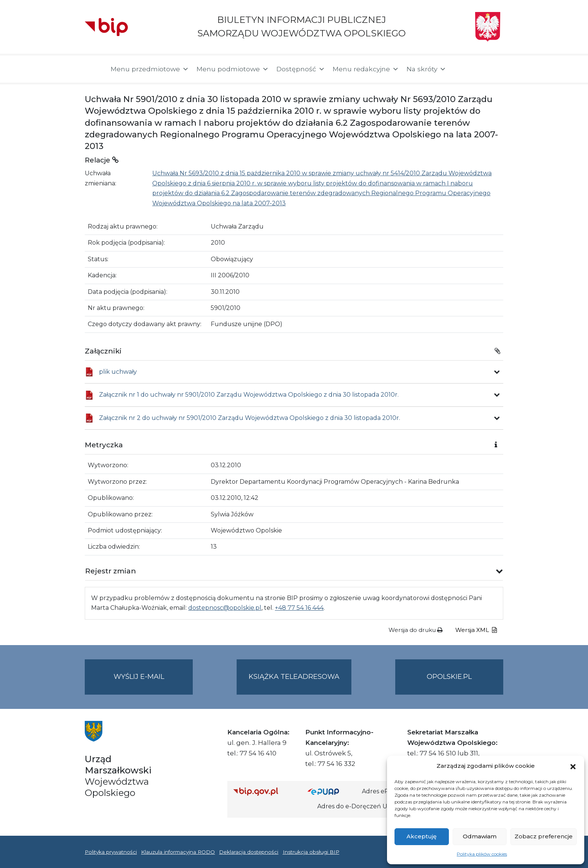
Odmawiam (480, 836)
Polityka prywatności (111, 852)
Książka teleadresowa (294, 677)
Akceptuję (421, 836)
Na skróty (426, 69)
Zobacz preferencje (544, 836)
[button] (573, 766)
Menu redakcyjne (366, 69)
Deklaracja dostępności (249, 852)
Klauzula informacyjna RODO (178, 852)
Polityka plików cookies (482, 854)
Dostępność (301, 69)
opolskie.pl (449, 677)
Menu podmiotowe (233, 69)
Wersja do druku (415, 630)
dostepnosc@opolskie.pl (225, 608)
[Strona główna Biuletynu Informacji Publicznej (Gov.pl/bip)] (264, 791)
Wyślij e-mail (153, 683)
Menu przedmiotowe (150, 69)
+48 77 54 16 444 (299, 608)
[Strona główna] (94, 69)
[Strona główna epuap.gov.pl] (332, 791)
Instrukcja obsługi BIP (311, 852)
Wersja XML (476, 630)
